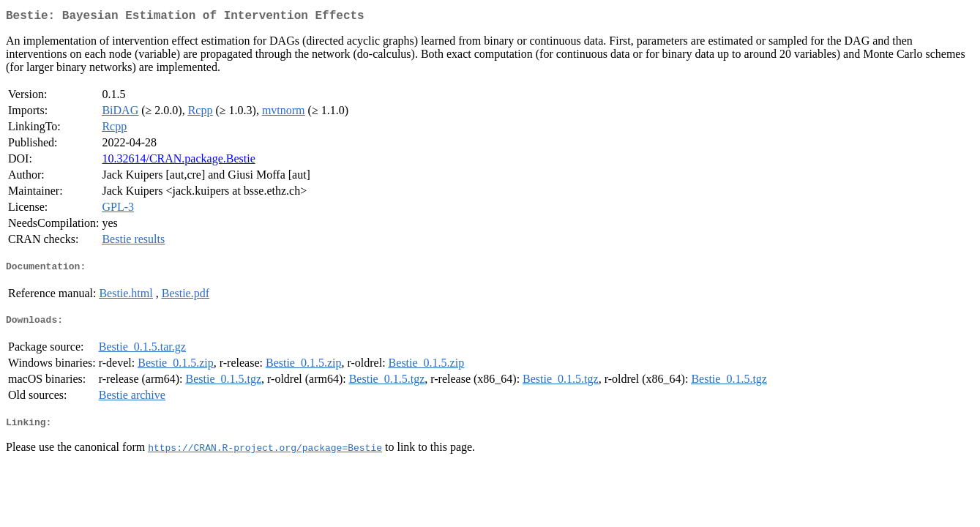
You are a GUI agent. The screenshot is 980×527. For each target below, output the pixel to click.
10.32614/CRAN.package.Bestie (178, 161)
